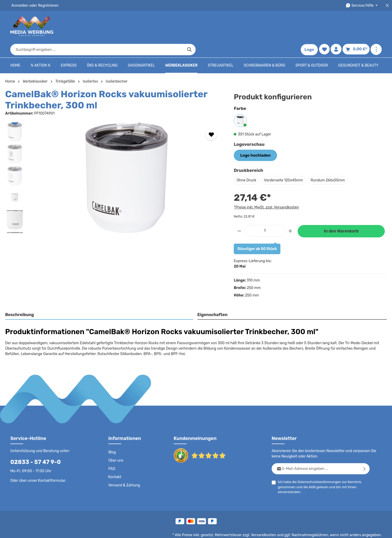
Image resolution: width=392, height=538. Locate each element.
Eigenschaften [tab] (212, 299)
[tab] (99, 299)
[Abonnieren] (365, 452)
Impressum (277, 530)
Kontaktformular (50, 464)
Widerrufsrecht (325, 530)
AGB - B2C (234, 530)
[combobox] (190, 26)
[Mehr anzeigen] (376, 26)
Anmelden (19, 5)
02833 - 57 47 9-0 (33, 446)
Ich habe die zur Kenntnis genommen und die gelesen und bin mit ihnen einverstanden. (318, 470)
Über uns (116, 444)
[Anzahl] (265, 215)
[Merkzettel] (326, 26)
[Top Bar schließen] (387, 6)
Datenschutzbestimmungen (317, 466)
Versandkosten (269, 519)
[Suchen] (283, 26)
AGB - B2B (255, 530)
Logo (311, 26)
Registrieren (47, 5)
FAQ (112, 453)
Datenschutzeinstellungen (361, 530)
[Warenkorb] (357, 26)
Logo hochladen (254, 139)
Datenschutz (211, 530)
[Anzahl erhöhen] (290, 215)
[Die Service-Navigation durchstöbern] (362, 6)
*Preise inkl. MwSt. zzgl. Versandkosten (265, 191)
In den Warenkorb (341, 215)
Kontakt (114, 461)
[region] (114, 162)
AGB (311, 471)
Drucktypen (300, 530)
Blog (112, 436)
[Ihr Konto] (338, 26)
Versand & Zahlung (124, 469)
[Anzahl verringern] (239, 215)
